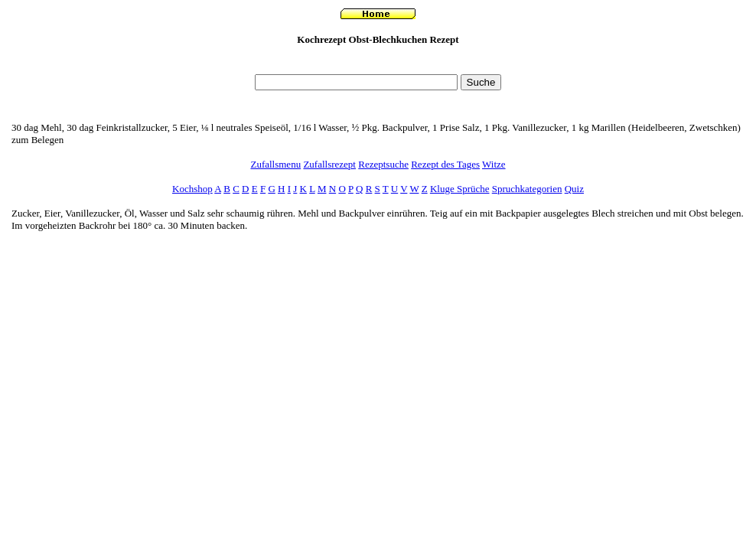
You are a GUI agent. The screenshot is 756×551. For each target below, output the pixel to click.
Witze (494, 164)
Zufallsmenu (275, 164)
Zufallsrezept (329, 164)
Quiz (574, 189)
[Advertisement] (378, 64)
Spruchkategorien (527, 189)
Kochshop (192, 189)
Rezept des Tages (445, 164)
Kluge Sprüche (460, 189)
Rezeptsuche (383, 164)
